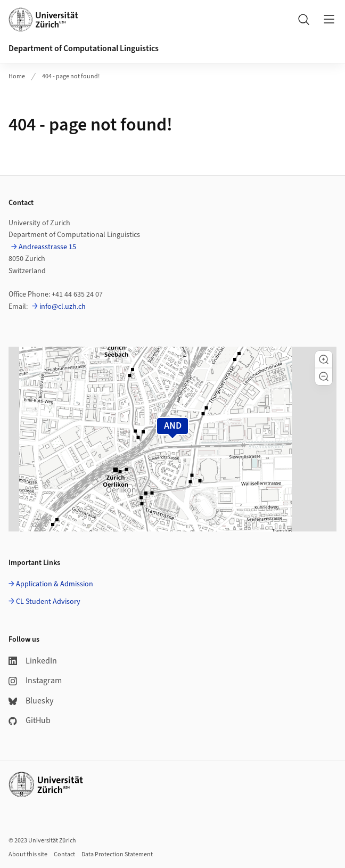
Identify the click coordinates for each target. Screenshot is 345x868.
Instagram (35, 681)
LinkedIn (33, 661)
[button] (324, 359)
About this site (28, 854)
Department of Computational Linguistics (84, 48)
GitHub (30, 720)
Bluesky (31, 701)
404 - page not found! (71, 76)
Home (17, 76)
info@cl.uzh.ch (63, 307)
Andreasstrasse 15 (47, 247)
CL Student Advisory (48, 602)
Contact (64, 854)
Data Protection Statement (117, 854)
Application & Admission (55, 584)
